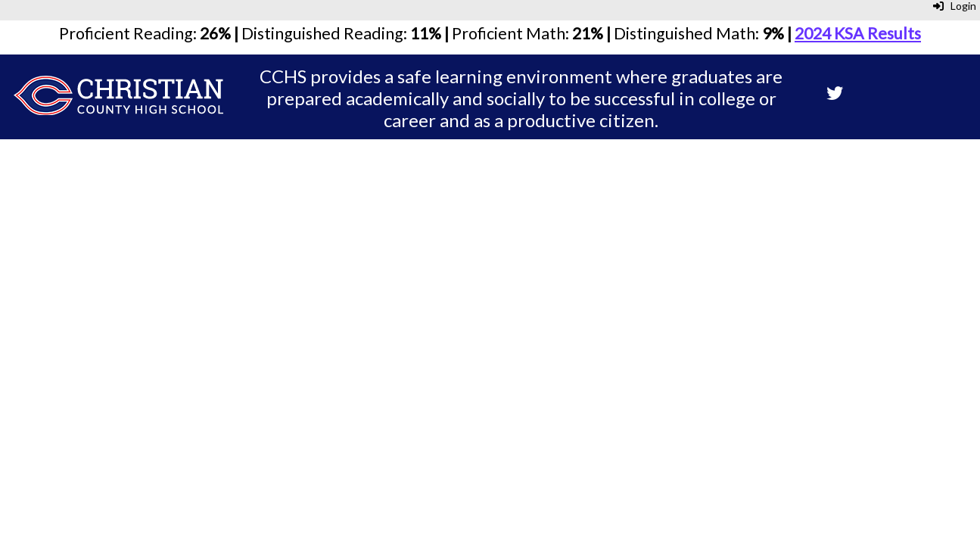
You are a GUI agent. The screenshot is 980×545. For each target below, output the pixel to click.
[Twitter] (835, 94)
